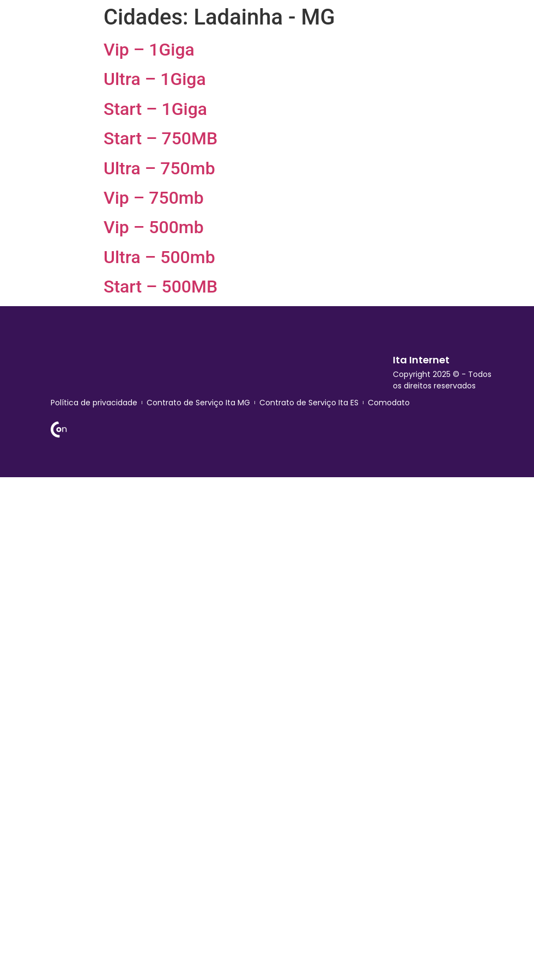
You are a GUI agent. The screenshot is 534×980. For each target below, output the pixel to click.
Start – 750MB (160, 138)
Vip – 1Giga (149, 50)
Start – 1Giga (155, 109)
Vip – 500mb (154, 227)
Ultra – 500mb (159, 257)
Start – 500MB (160, 287)
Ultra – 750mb (159, 168)
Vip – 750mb (154, 198)
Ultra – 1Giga (155, 79)
